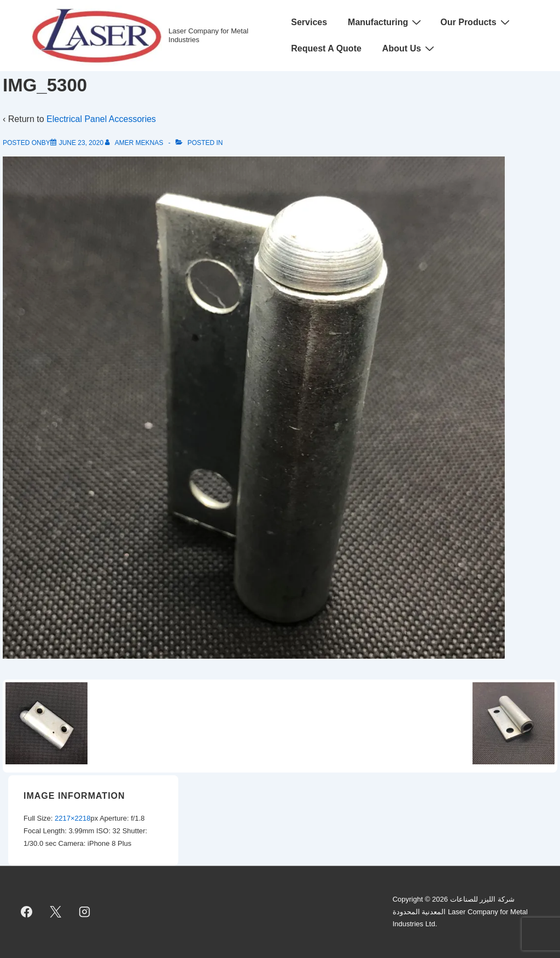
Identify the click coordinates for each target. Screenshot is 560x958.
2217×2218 (72, 818)
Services (309, 22)
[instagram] (85, 912)
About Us (410, 48)
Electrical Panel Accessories (101, 119)
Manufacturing (386, 22)
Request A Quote (326, 48)
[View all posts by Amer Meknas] (135, 143)
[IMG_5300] (81, 143)
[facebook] (27, 912)
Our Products (476, 22)
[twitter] (56, 912)
